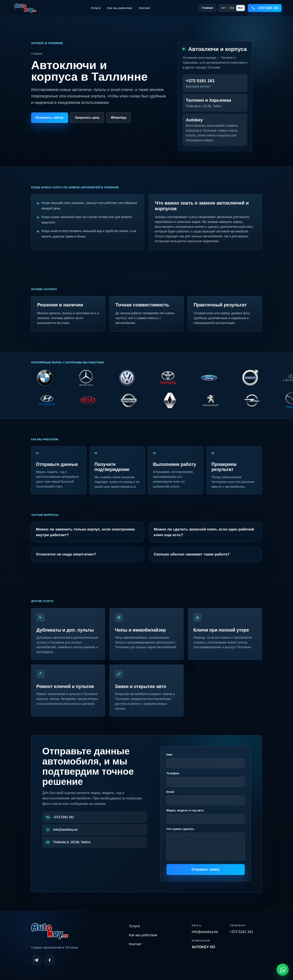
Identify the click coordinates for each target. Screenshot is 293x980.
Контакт (145, 8)
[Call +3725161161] (265, 8)
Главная (207, 8)
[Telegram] (36, 960)
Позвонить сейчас (50, 118)
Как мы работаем (120, 8)
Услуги (96, 8)
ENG (232, 8)
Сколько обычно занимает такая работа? (192, 554)
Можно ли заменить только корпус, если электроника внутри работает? (85, 532)
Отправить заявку (205, 869)
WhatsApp (119, 118)
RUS (240, 8)
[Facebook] (50, 960)
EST (224, 8)
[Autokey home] (25, 8)
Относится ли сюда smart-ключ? (66, 554)
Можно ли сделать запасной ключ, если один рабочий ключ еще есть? (204, 532)
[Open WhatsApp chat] (283, 970)
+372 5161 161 (63, 817)
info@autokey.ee (65, 830)
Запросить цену (87, 118)
